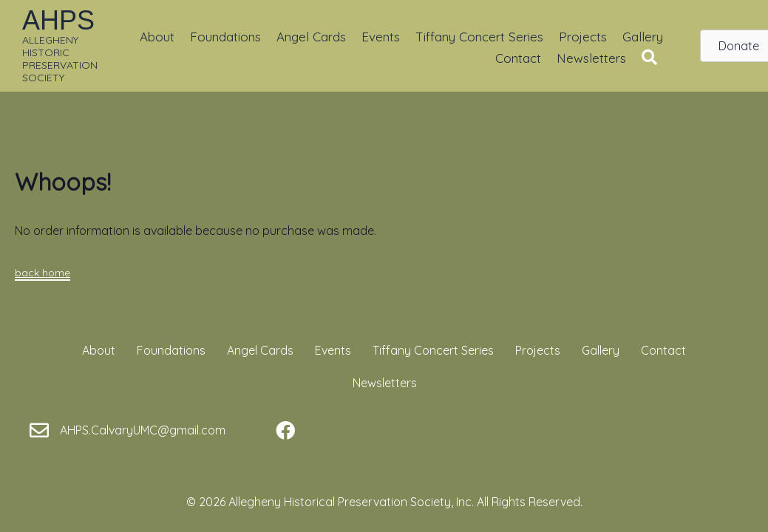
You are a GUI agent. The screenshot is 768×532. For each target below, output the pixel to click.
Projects (583, 37)
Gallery (643, 37)
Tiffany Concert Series (479, 37)
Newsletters (591, 58)
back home (43, 273)
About (157, 37)
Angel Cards (311, 37)
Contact (518, 58)
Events (381, 37)
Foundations (225, 37)
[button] (652, 58)
